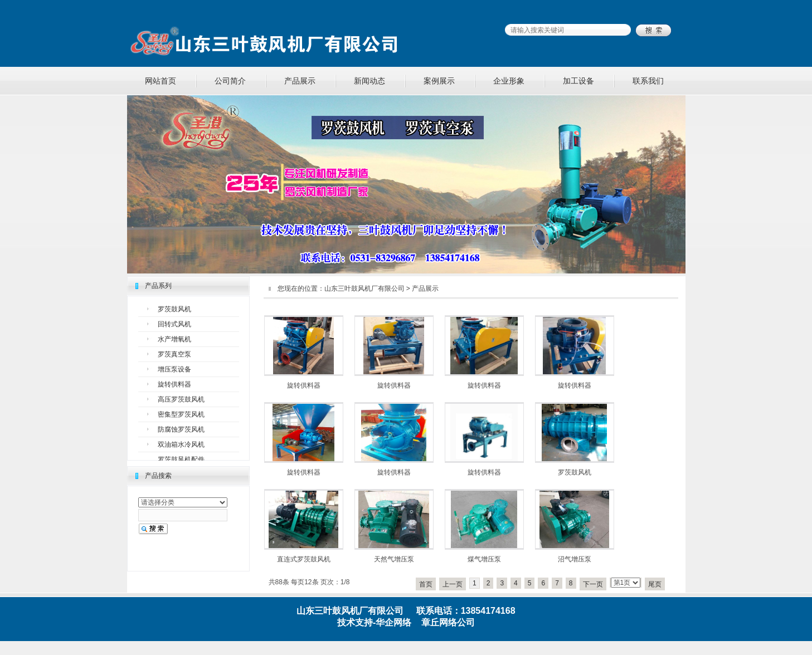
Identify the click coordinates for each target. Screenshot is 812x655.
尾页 (655, 584)
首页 (426, 584)
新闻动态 (369, 81)
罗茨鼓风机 (174, 309)
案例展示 (439, 81)
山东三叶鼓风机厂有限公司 (364, 289)
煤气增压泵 (484, 559)
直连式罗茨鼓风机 (304, 559)
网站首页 (161, 81)
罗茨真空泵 (174, 354)
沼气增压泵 (575, 559)
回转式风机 (174, 324)
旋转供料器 (174, 384)
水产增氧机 (174, 339)
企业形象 (509, 81)
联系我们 (648, 81)
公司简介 (230, 81)
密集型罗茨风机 (181, 414)
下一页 (593, 584)
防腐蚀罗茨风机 (181, 429)
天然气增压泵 (394, 559)
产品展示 (300, 81)
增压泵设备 (174, 369)
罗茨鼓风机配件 (181, 460)
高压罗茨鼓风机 (181, 399)
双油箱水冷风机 (181, 444)
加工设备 (578, 81)
